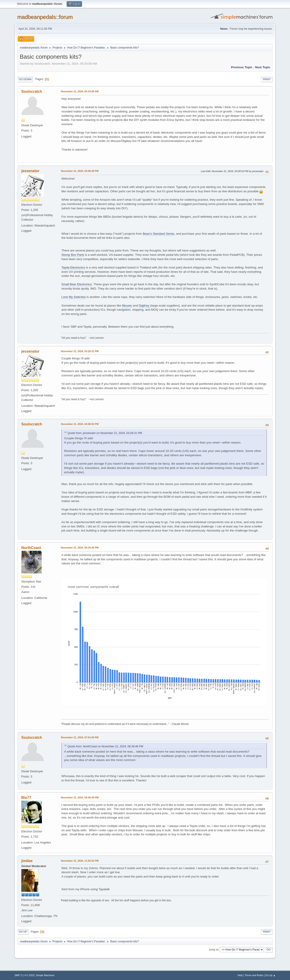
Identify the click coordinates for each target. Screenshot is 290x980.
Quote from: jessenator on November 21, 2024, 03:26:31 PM (105, 433)
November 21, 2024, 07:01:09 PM (80, 737)
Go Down (25, 79)
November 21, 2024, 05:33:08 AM (80, 91)
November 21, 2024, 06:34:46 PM (80, 548)
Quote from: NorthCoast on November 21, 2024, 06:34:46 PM (105, 746)
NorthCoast (31, 548)
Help (240, 975)
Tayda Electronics (73, 267)
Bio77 (26, 798)
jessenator (30, 171)
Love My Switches (74, 297)
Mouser (127, 306)
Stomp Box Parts (73, 255)
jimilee (27, 861)
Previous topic (242, 67)
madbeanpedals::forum (45, 17)
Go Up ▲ (270, 975)
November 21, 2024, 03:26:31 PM (80, 351)
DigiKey (145, 306)
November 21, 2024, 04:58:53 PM (80, 424)
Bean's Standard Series (159, 234)
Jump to (214, 950)
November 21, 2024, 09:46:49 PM (80, 797)
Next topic (263, 67)
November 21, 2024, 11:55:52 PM (80, 861)
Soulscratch (32, 91)
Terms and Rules (254, 975)
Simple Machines (45, 975)
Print (267, 79)
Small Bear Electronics (77, 284)
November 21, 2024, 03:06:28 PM (80, 171)
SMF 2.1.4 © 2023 (24, 975)
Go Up (23, 932)
